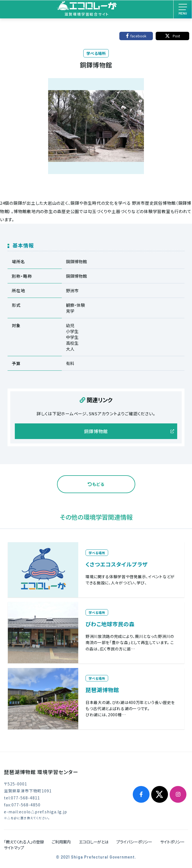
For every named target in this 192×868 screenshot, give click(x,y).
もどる (96, 484)
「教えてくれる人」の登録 (24, 842)
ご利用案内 (61, 842)
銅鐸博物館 (96, 431)
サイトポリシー (172, 842)
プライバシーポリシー (134, 842)
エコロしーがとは (94, 842)
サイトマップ (14, 847)
